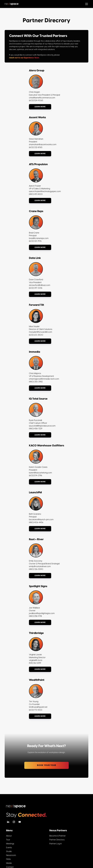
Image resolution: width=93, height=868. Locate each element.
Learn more (40, 107)
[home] (12, 4)
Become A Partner (57, 836)
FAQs (8, 859)
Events (9, 848)
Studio (9, 851)
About (9, 836)
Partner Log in (56, 844)
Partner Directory (57, 840)
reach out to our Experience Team (24, 58)
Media (9, 863)
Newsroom (11, 855)
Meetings (10, 844)
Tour (8, 840)
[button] (86, 4)
